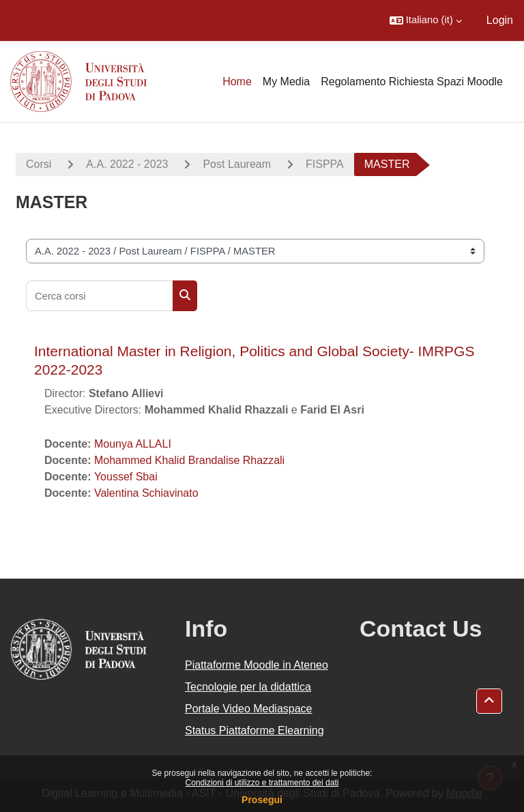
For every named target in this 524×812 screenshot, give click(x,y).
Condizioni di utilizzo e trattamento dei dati (262, 783)
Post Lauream (237, 164)
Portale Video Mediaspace (249, 709)
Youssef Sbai (126, 477)
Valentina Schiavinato (146, 493)
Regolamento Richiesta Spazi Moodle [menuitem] (412, 82)
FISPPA (325, 164)
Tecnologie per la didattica (248, 687)
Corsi (39, 164)
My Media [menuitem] (286, 82)
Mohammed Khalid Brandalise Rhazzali (189, 460)
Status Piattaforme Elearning (254, 730)
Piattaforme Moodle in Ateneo (257, 665)
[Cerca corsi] (100, 296)
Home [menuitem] (237, 82)
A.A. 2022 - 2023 (127, 164)
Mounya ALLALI (133, 444)
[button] (426, 20)
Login (500, 20)
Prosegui (262, 800)
